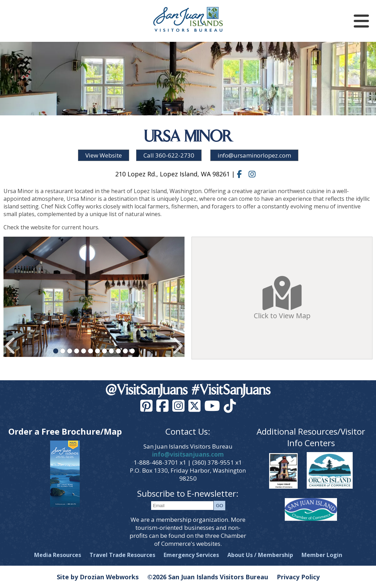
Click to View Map (282, 298)
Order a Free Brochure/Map (65, 431)
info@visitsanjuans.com (188, 454)
